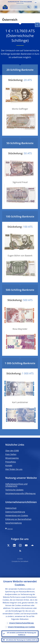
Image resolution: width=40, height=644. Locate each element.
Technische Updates (14, 490)
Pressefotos (11, 462)
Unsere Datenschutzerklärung (21, 623)
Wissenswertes (12, 458)
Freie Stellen (11, 454)
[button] (36, 2)
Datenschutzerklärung (15, 512)
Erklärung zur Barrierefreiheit (18, 519)
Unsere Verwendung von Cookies (21, 627)
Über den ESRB (12, 451)
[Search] (19, 7)
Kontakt (9, 465)
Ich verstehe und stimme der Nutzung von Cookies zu (22, 634)
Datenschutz (11, 508)
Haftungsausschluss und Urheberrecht (16, 485)
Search (29, 7)
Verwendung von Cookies (17, 515)
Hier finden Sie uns (14, 469)
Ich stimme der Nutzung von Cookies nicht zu (22, 640)
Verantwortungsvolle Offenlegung (20, 493)
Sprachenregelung (13, 523)
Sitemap (10, 529)
